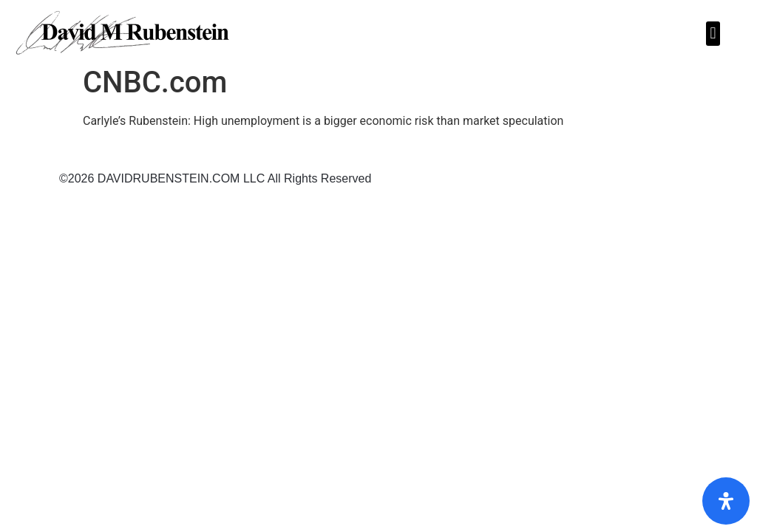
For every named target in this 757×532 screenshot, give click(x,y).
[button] (713, 34)
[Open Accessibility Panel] (726, 501)
